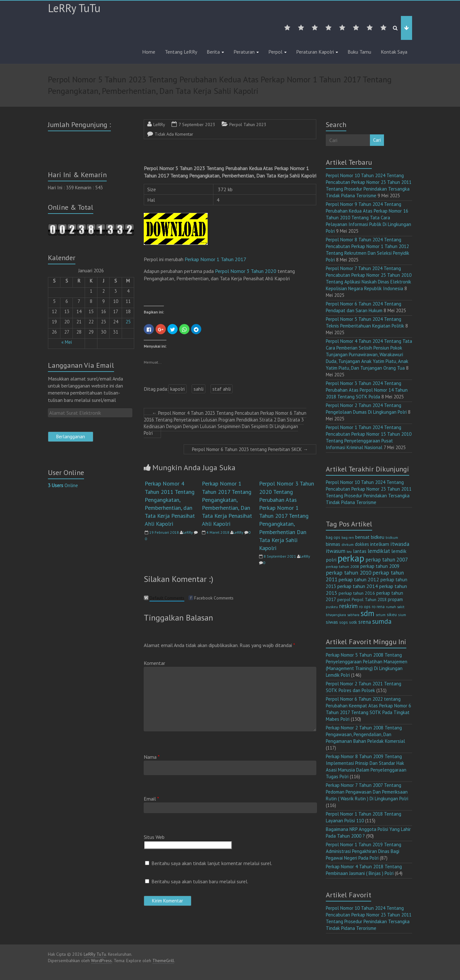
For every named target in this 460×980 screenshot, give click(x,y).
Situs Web (154, 837)
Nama (152, 757)
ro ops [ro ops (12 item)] (365, 607)
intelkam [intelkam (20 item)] (380, 544)
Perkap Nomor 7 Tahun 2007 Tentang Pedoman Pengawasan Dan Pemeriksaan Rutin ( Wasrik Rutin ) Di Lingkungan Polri (367, 792)
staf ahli (222, 389)
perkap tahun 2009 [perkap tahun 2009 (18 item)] (380, 566)
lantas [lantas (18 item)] (360, 551)
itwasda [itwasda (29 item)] (400, 544)
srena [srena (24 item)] (365, 622)
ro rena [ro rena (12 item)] (378, 607)
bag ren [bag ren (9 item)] (348, 537)
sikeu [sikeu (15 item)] (392, 614)
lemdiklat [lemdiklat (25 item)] (379, 551)
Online (63, 485)
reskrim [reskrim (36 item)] (349, 606)
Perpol (275, 52)
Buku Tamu (359, 52)
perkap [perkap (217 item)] (351, 558)
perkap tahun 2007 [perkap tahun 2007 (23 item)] (387, 560)
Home (149, 52)
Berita (213, 52)
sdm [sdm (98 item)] (368, 613)
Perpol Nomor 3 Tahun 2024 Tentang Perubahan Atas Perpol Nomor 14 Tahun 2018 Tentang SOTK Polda (367, 390)
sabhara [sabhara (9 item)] (353, 615)
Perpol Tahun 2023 (248, 124)
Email (151, 799)
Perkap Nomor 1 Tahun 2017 (215, 259)
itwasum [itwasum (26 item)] (336, 551)
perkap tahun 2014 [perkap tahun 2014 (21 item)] (358, 586)
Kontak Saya (394, 52)
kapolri (177, 389)
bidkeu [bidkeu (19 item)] (378, 537)
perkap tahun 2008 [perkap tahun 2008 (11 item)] (342, 566)
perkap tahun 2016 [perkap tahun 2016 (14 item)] (357, 593)
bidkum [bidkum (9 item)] (392, 537)
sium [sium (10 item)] (402, 615)
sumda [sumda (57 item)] (382, 621)
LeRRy (159, 124)
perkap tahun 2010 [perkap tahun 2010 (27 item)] (349, 573)
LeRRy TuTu (74, 8)
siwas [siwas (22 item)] (332, 622)
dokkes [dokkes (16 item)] (362, 544)
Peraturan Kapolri (315, 52)
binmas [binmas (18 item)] (333, 544)
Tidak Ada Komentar (174, 134)
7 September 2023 (197, 124)
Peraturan (244, 52)
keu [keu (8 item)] (349, 552)
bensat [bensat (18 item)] (362, 537)
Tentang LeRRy (181, 52)
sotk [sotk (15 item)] (353, 622)
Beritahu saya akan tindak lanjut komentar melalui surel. (212, 863)
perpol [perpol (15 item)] (344, 599)
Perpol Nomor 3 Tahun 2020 (246, 271)
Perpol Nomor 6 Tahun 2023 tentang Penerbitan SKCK (250, 449)
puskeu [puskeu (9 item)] (332, 607)
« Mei (67, 342)
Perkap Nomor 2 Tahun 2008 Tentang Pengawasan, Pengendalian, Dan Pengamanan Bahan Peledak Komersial (365, 734)
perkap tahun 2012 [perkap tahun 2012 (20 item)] (359, 579)
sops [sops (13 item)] (344, 622)
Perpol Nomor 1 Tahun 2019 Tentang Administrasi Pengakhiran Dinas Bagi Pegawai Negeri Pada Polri (364, 851)
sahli (199, 389)
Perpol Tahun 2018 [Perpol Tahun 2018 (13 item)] (369, 599)
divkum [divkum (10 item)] (348, 544)
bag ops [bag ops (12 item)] (333, 537)
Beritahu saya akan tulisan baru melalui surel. (200, 881)
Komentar (154, 663)
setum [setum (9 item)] (381, 615)
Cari (377, 140)
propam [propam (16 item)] (395, 599)
